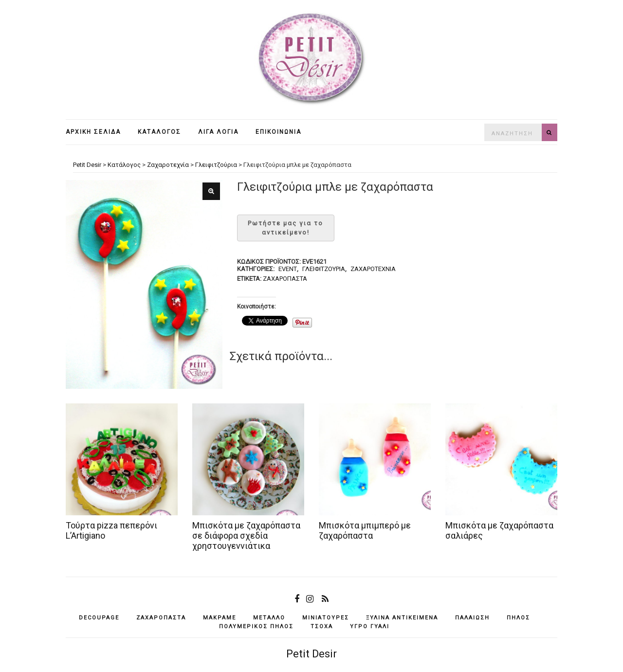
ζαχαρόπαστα (285, 279)
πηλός (518, 618)
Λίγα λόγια (218, 132)
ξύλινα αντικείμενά (402, 618)
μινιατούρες (326, 618)
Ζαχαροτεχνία (373, 269)
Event (288, 269)
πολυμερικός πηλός (256, 627)
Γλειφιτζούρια (324, 269)
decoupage (99, 618)
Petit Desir (311, 654)
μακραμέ (220, 618)
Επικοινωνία (278, 132)
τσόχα (322, 627)
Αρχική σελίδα (93, 132)
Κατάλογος (159, 132)
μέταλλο (269, 618)
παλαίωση (472, 618)
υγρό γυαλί (370, 627)
